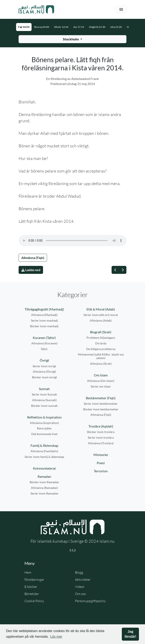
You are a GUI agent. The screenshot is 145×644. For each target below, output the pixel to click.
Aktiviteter (83, 580)
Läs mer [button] (56, 637)
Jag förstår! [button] (130, 634)
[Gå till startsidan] (36, 9)
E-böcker (31, 587)
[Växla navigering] (121, 10)
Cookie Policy (34, 601)
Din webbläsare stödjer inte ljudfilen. (72, 241)
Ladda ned (31, 270)
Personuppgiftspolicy (90, 601)
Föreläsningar (34, 580)
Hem (28, 572)
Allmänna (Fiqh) (33, 258)
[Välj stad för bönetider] (72, 39)
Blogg (79, 572)
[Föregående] (115, 270)
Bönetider (32, 594)
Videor (80, 587)
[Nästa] (123, 270)
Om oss (80, 594)
